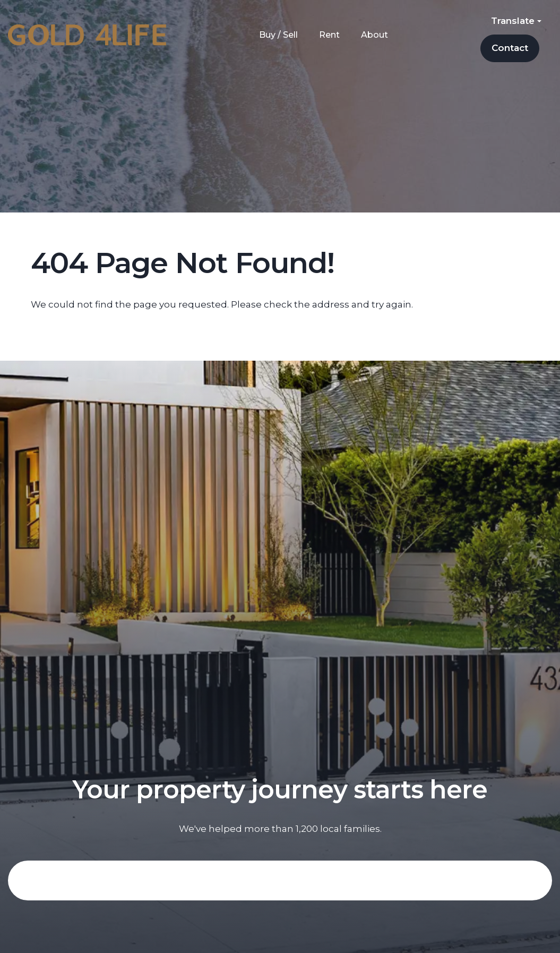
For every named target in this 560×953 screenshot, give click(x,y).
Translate (516, 21)
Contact (510, 48)
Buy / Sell (278, 35)
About (374, 35)
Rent (329, 35)
